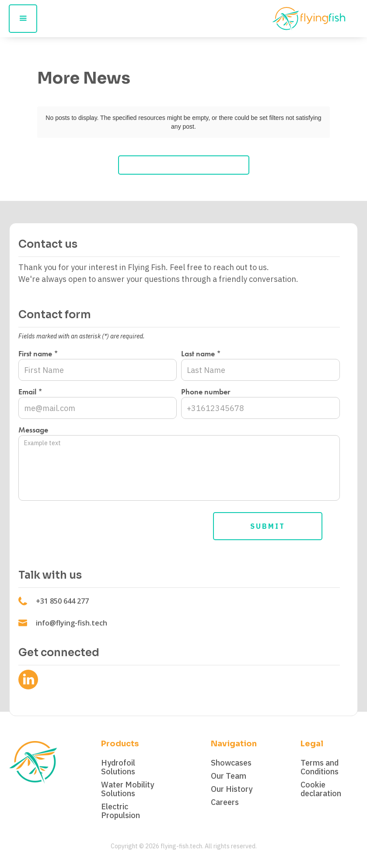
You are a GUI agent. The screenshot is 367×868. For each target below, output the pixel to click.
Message (33, 430)
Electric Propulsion (121, 811)
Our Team (229, 776)
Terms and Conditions (320, 767)
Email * (30, 392)
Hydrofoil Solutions (118, 767)
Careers (225, 802)
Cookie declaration (321, 789)
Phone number (206, 392)
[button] (23, 19)
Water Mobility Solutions (128, 789)
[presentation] (85, 524)
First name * (38, 354)
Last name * (201, 354)
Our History (232, 789)
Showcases (231, 763)
